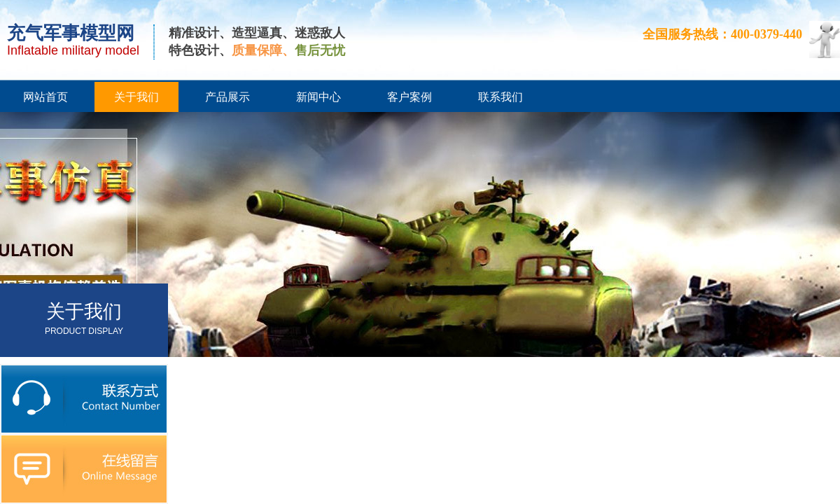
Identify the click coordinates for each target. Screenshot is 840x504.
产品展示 (227, 97)
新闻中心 (318, 97)
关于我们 (136, 97)
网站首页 (45, 97)
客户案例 (409, 97)
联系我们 (500, 97)
